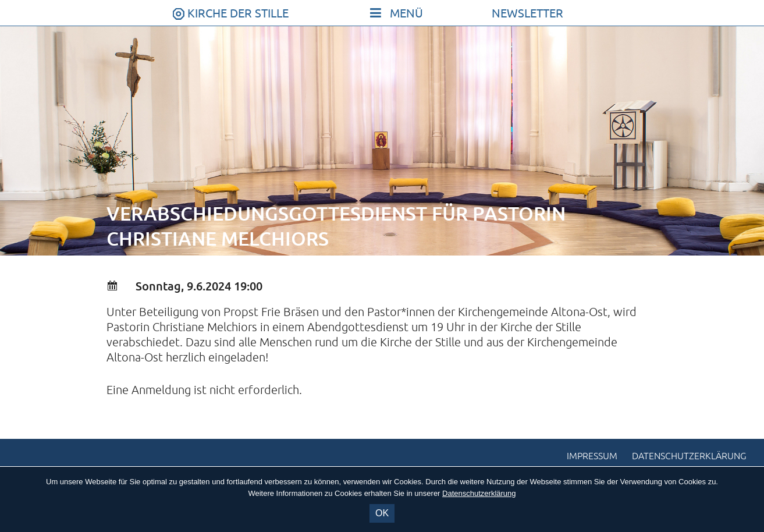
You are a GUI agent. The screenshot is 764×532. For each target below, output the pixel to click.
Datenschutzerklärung (689, 456)
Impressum (592, 456)
